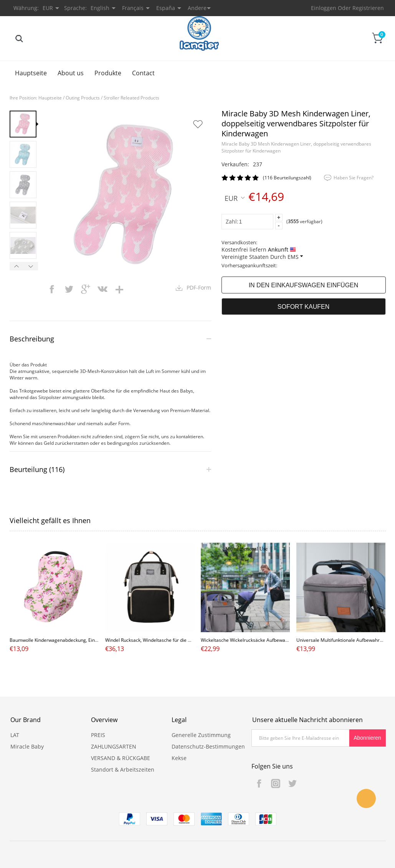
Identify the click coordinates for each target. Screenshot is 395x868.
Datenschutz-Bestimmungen (208, 746)
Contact (143, 73)
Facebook (259, 784)
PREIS (98, 735)
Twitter (292, 784)
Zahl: (232, 221)
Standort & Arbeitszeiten (123, 769)
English (100, 8)
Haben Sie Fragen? (354, 178)
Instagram (276, 784)
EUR (235, 198)
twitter (69, 289)
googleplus (86, 289)
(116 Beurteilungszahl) (287, 178)
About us (71, 73)
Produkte (108, 73)
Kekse (179, 758)
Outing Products (83, 98)
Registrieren (368, 8)
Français (133, 8)
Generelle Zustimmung (201, 735)
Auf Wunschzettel (198, 124)
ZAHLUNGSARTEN (114, 746)
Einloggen (324, 8)
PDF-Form (199, 287)
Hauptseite (31, 73)
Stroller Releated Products (131, 98)
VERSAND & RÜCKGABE (121, 758)
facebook (52, 289)
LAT (15, 735)
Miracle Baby (27, 746)
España (166, 8)
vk (102, 289)
